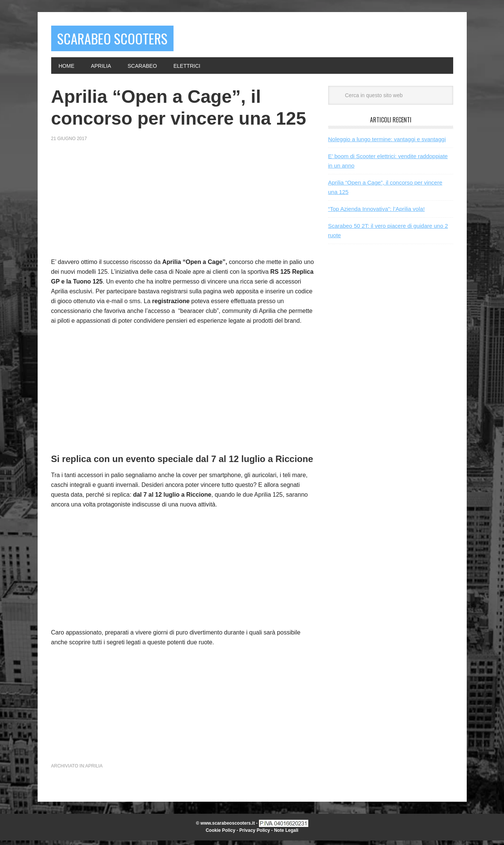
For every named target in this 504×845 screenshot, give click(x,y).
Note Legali (286, 835)
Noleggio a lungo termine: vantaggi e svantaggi (387, 144)
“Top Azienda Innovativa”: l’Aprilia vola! (377, 213)
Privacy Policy (255, 835)
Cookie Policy (220, 835)
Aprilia (94, 770)
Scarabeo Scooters (129, 40)
